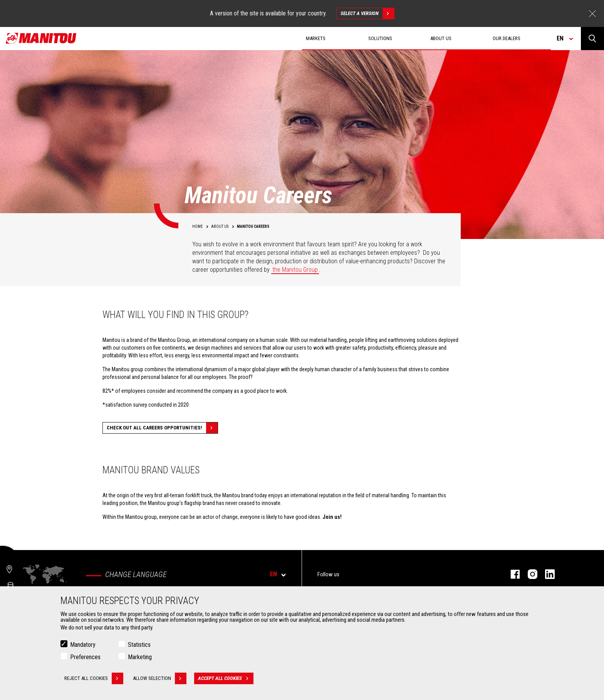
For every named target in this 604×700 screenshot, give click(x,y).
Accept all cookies (226, 678)
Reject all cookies (94, 678)
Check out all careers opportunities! (162, 428)
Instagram (529, 574)
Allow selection (160, 678)
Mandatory (83, 645)
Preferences (85, 657)
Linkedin (546, 574)
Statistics (139, 645)
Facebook (511, 574)
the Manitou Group (295, 270)
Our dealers (507, 38)
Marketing (140, 657)
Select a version (367, 13)
